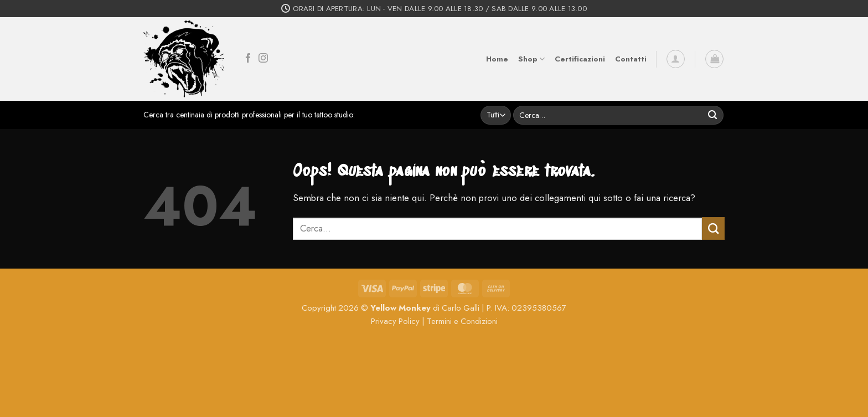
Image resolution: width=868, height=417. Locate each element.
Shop (531, 59)
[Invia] (713, 115)
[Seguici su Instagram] (263, 59)
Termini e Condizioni (462, 321)
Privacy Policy (395, 321)
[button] (676, 59)
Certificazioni (580, 59)
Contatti (631, 59)
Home (497, 59)
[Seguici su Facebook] (248, 59)
